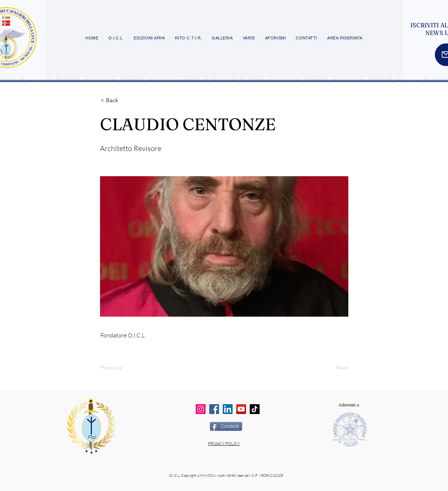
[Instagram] (201, 409)
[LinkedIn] (228, 409)
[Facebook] (214, 409)
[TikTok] (255, 409)
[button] (125, 100)
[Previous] (125, 368)
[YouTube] (241, 409)
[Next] (330, 368)
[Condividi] (226, 426)
